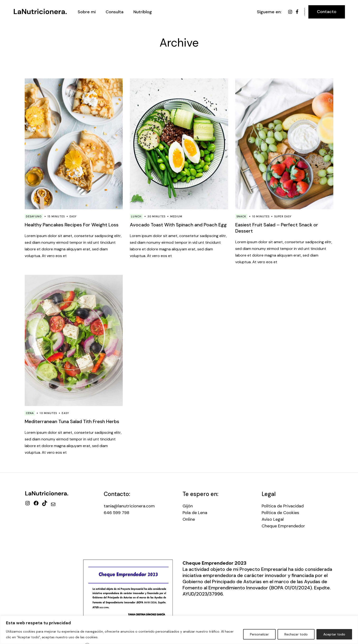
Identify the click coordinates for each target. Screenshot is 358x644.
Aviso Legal (273, 519)
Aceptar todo (334, 634)
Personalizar (259, 634)
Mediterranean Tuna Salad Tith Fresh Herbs (72, 421)
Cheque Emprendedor (283, 526)
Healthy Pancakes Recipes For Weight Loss (72, 225)
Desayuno (34, 216)
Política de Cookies (280, 513)
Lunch (136, 216)
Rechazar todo (296, 634)
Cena (30, 413)
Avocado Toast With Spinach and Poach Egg (178, 225)
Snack (241, 216)
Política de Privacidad (283, 506)
